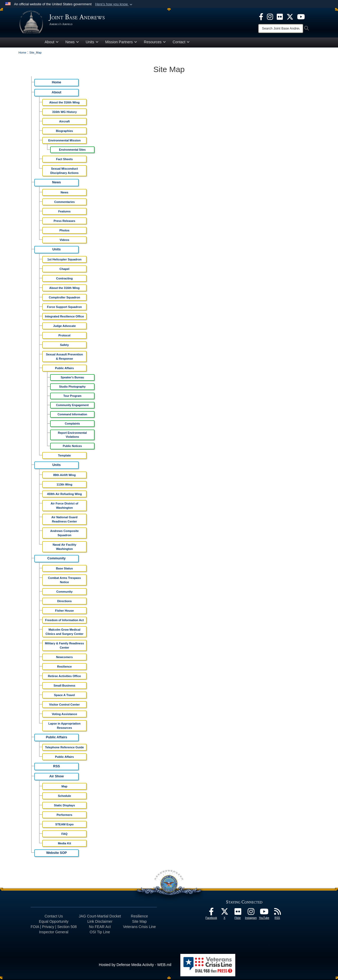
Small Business (65, 687)
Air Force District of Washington (64, 507)
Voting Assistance (64, 715)
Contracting (65, 279)
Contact (181, 43)
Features (65, 212)
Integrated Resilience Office (64, 317)
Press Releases (64, 222)
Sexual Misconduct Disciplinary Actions (64, 172)
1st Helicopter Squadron (64, 260)
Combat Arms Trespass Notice (65, 581)
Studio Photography (72, 388)
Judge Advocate (64, 327)
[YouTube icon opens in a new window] (301, 16)
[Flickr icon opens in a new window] (280, 16)
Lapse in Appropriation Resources (64, 727)
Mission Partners (121, 43)
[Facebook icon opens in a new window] (261, 16)
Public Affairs (64, 369)
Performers (64, 816)
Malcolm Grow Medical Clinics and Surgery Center (64, 633)
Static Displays (64, 806)
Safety (64, 346)
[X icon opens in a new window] (290, 16)
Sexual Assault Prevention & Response (64, 358)
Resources (155, 43)
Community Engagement (72, 406)
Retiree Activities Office (64, 677)
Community (56, 559)
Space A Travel (65, 696)
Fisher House (65, 612)
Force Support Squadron (64, 308)
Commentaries (64, 203)
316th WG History (64, 113)
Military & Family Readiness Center (64, 646)
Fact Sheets (65, 160)
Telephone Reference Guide (64, 748)
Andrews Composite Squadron (64, 534)
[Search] (281, 28)
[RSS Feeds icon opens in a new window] (277, 914)
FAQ (65, 835)
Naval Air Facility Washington (64, 548)
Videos (64, 241)
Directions (65, 602)
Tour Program (72, 397)
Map (64, 787)
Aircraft (64, 122)
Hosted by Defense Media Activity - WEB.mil (135, 966)
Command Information (72, 415)
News (72, 43)
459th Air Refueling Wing (64, 495)
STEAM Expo (64, 825)
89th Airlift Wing (64, 476)
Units (92, 43)
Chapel (64, 270)
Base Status (64, 569)
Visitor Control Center (64, 706)
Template (64, 456)
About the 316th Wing (65, 103)
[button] (114, 4)
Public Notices (72, 447)
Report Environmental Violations (72, 436)
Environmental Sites (72, 151)
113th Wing (64, 486)
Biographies (65, 132)
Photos (64, 231)
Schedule (64, 797)
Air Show (57, 777)
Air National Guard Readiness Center (65, 520)
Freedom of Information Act (64, 621)
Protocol (64, 336)
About (52, 43)
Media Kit (64, 844)
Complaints (72, 425)
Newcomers (65, 658)
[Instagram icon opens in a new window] (270, 16)
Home (57, 83)
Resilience (64, 668)
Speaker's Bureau (72, 378)
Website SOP (57, 854)
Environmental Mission (64, 141)
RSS (57, 767)
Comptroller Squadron (65, 298)
